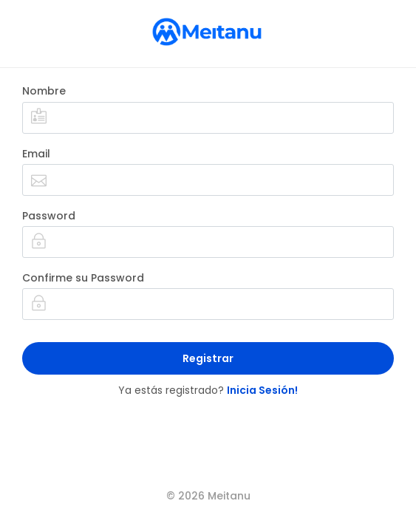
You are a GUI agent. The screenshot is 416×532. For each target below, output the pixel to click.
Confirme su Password (83, 278)
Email (36, 154)
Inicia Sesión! (262, 390)
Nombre (44, 91)
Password (49, 216)
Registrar (208, 358)
